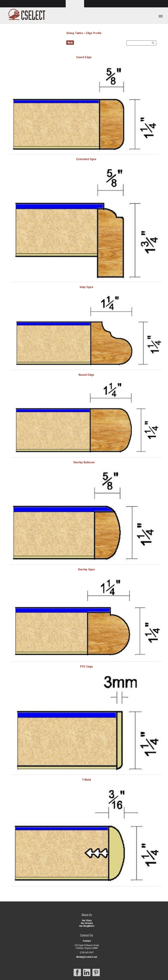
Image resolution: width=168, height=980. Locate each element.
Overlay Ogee (86, 569)
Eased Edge (84, 57)
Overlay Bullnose (84, 462)
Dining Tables (75, 33)
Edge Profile (94, 33)
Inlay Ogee (86, 287)
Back (70, 43)
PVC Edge (86, 666)
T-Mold (86, 780)
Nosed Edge (86, 375)
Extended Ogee (86, 159)
